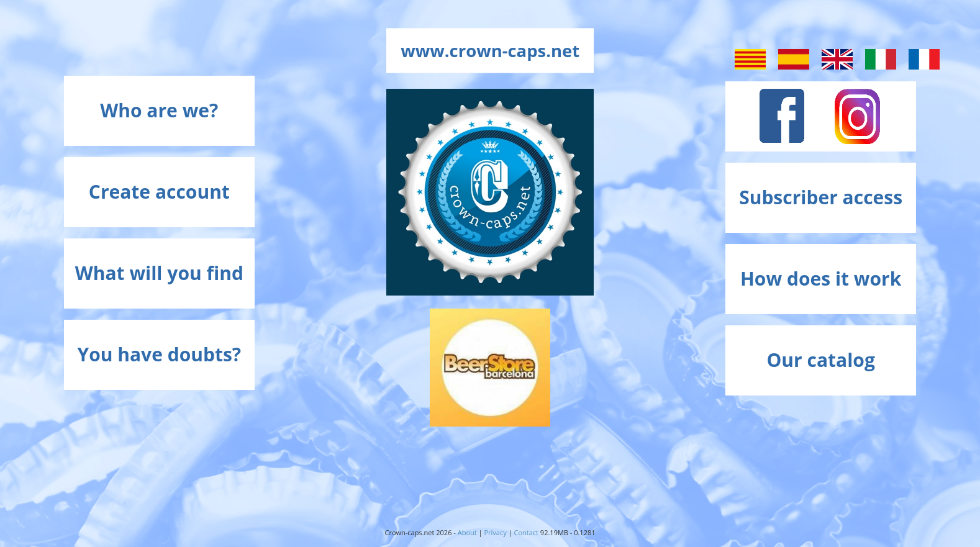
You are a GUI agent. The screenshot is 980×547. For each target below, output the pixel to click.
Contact (527, 532)
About (467, 532)
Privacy (495, 532)
